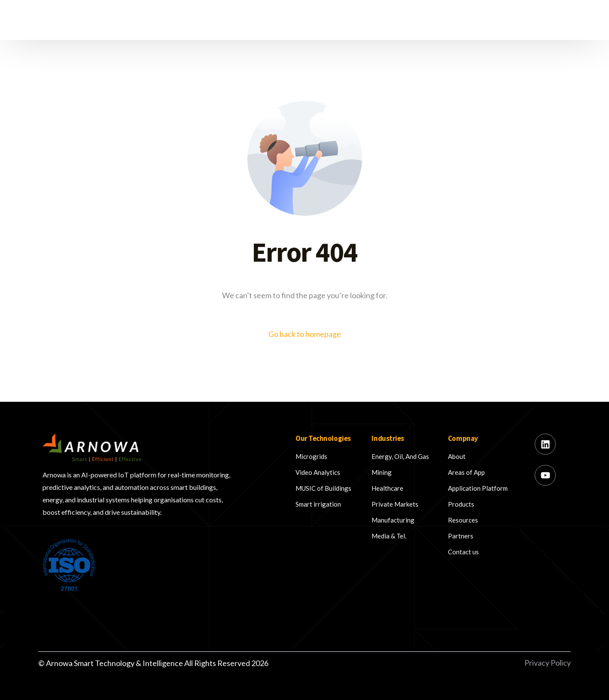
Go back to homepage (305, 334)
